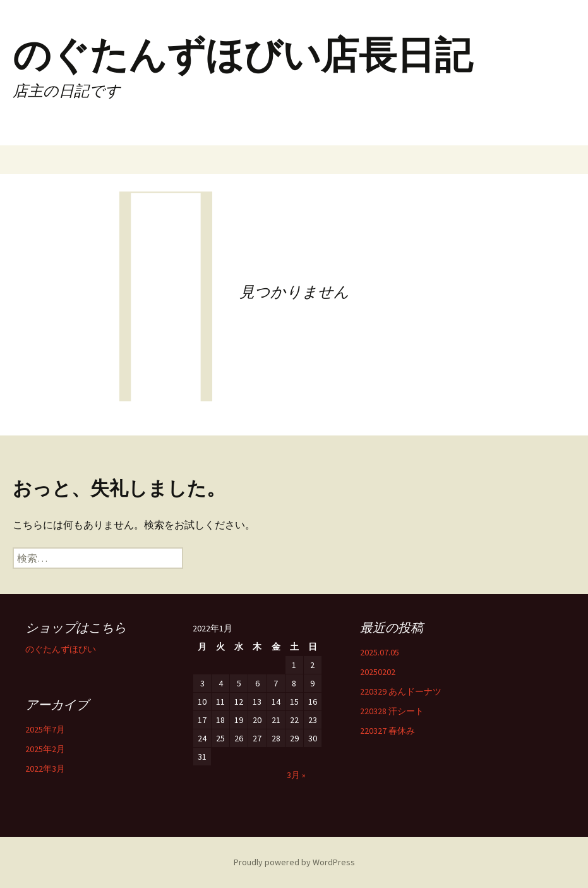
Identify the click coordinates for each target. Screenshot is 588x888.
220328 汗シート (392, 711)
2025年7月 (45, 729)
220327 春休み (387, 731)
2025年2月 (45, 749)
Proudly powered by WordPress (294, 862)
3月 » (296, 775)
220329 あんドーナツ (401, 691)
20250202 (378, 672)
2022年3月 (45, 769)
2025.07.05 (380, 652)
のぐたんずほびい (61, 649)
